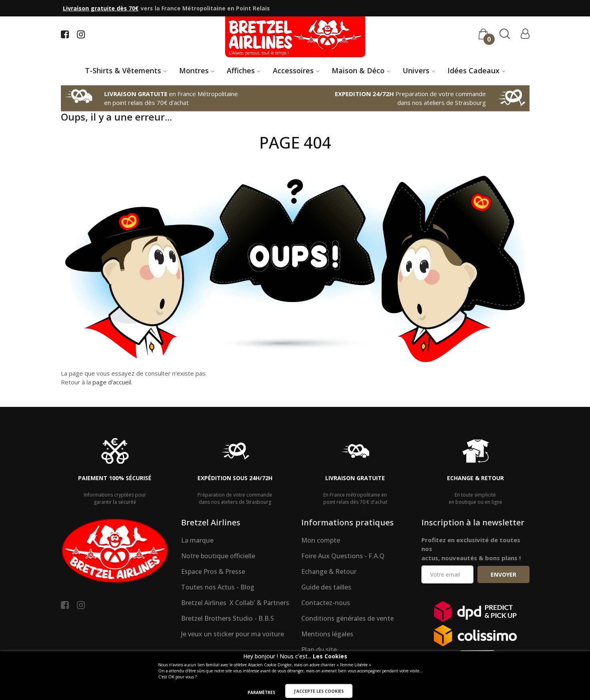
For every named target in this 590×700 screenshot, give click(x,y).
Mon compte (321, 540)
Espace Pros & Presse (213, 571)
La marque (197, 540)
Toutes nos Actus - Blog (218, 587)
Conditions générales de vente (347, 618)
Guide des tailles (326, 587)
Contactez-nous (326, 603)
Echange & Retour (329, 571)
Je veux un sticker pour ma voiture (233, 634)
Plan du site (319, 650)
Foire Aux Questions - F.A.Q (343, 556)
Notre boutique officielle (218, 556)
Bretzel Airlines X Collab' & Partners (235, 603)
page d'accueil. (112, 382)
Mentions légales (327, 634)
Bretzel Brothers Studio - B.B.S (228, 618)
